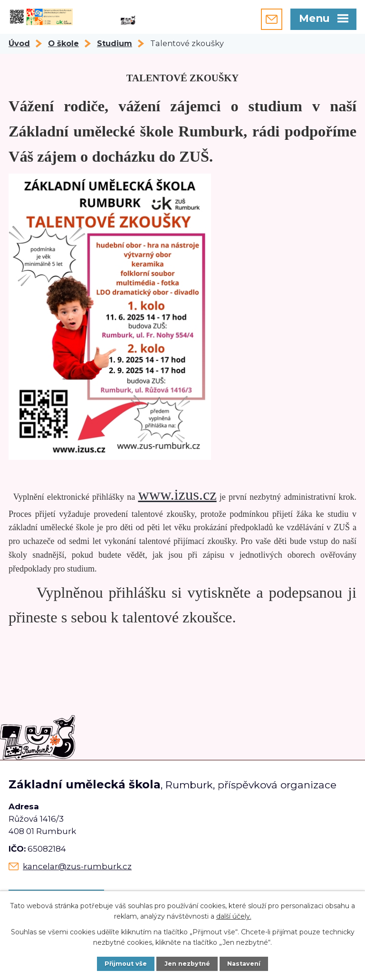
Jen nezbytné (187, 964)
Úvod (19, 43)
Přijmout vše (126, 964)
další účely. (234, 916)
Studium (115, 43)
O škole (63, 43)
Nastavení (244, 964)
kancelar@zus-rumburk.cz (77, 866)
